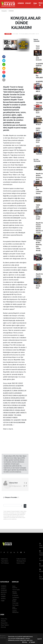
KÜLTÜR (3, 594)
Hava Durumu (15, 587)
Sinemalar (15, 603)
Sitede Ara (4, 619)
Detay (25, 642)
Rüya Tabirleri (5, 625)
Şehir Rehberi (15, 608)
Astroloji (3, 627)
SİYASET (28, 3)
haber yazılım (4, 642)
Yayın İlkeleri (5, 561)
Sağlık (3, 601)
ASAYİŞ (3, 599)
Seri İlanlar (15, 605)
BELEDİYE (4, 592)
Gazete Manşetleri (15, 612)
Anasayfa (4, 11)
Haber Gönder (21, 563)
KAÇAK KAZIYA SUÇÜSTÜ (39, 199)
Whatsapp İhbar (21, 561)
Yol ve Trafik (16, 590)
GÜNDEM (21, 3)
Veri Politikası (5, 563)
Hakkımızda (4, 559)
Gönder (25, 506)
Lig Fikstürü (16, 597)
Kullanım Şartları (21, 559)
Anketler (3, 621)
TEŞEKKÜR (39, 97)
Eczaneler (15, 595)
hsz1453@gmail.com (15, 486)
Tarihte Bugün (14, 600)
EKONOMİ (4, 590)
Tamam (32, 642)
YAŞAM (3, 596)
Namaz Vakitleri (15, 593)
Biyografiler (4, 623)
